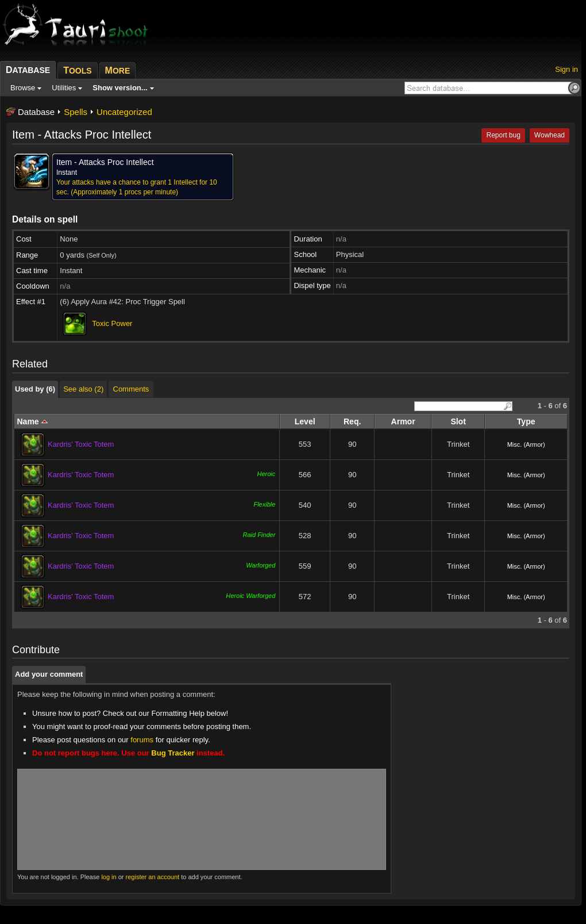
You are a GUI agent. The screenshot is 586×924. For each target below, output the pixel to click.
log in (109, 877)
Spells (76, 112)
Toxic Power (112, 323)
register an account (153, 877)
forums (142, 740)
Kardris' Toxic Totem (81, 444)
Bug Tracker (173, 753)
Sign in (566, 69)
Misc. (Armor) (526, 444)
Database (36, 112)
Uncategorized (124, 112)
